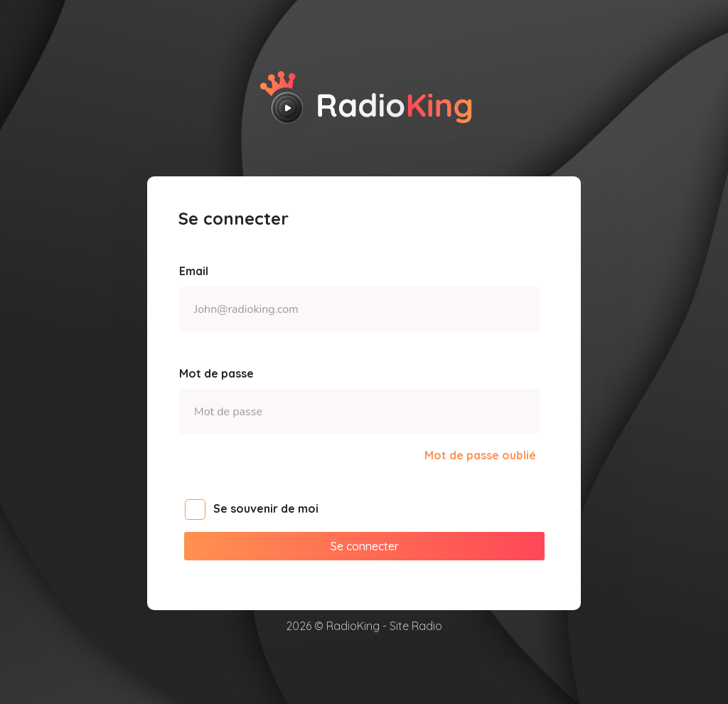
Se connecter (365, 546)
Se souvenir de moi (259, 510)
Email (194, 271)
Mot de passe (216, 373)
